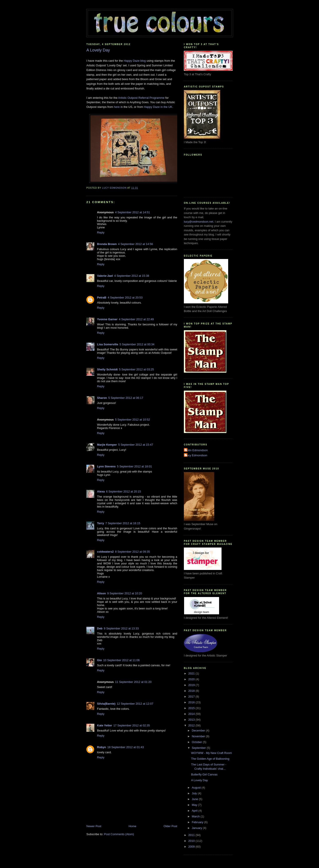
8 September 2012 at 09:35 (132, 552)
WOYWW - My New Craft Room (211, 753)
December (199, 731)
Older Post (170, 826)
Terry (101, 523)
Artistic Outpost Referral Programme (142, 98)
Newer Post (94, 826)
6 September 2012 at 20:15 (124, 491)
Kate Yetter (105, 725)
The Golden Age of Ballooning (210, 759)
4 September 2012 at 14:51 (132, 212)
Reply (101, 232)
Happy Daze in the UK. (158, 107)
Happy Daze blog (135, 61)
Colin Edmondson (196, 450)
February (198, 822)
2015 (192, 708)
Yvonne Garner (107, 319)
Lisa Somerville (108, 344)
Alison (101, 593)
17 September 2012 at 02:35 (132, 725)
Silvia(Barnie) (106, 704)
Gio (99, 660)
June (195, 799)
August (197, 788)
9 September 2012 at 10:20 (125, 593)
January (197, 828)
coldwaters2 (105, 552)
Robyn (101, 747)
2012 (192, 725)
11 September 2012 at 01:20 (133, 682)
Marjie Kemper (107, 445)
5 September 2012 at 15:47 (136, 445)
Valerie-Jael (105, 276)
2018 (192, 691)
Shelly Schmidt (107, 369)
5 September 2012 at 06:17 (126, 398)
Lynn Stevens (106, 466)
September (199, 748)
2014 (192, 714)
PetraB (102, 298)
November (199, 736)
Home (133, 826)
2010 (192, 841)
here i (118, 107)
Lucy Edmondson (196, 455)
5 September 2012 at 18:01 (134, 466)
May (195, 805)
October (197, 742)
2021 (192, 673)
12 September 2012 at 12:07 (135, 704)
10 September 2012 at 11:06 (122, 660)
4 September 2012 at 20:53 (125, 298)
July (195, 793)
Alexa (101, 491)
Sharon (102, 398)
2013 (192, 720)
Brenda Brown (107, 244)
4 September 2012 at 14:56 (136, 244)
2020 (192, 679)
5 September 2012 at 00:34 (137, 344)
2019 (192, 685)
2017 (192, 697)
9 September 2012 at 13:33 (121, 628)
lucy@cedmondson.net (198, 222)
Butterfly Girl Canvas (204, 774)
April (195, 811)
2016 (192, 702)
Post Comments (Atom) (119, 834)
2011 (192, 835)
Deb (100, 628)
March (196, 816)
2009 (192, 847)
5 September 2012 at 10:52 (132, 420)
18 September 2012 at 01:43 (125, 747)
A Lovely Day (199, 780)
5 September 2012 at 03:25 (136, 369)
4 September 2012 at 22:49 (136, 319)
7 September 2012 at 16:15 (123, 523)
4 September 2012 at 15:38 (132, 276)
